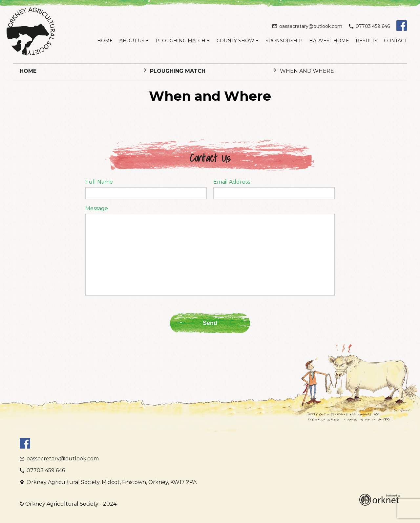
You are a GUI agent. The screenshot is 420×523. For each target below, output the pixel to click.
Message (97, 209)
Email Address (232, 182)
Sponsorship (284, 41)
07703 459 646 (369, 26)
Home (105, 41)
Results (367, 41)
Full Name (99, 182)
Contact (395, 41)
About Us (132, 41)
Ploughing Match (180, 41)
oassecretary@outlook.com (307, 26)
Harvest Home (329, 41)
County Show (235, 41)
